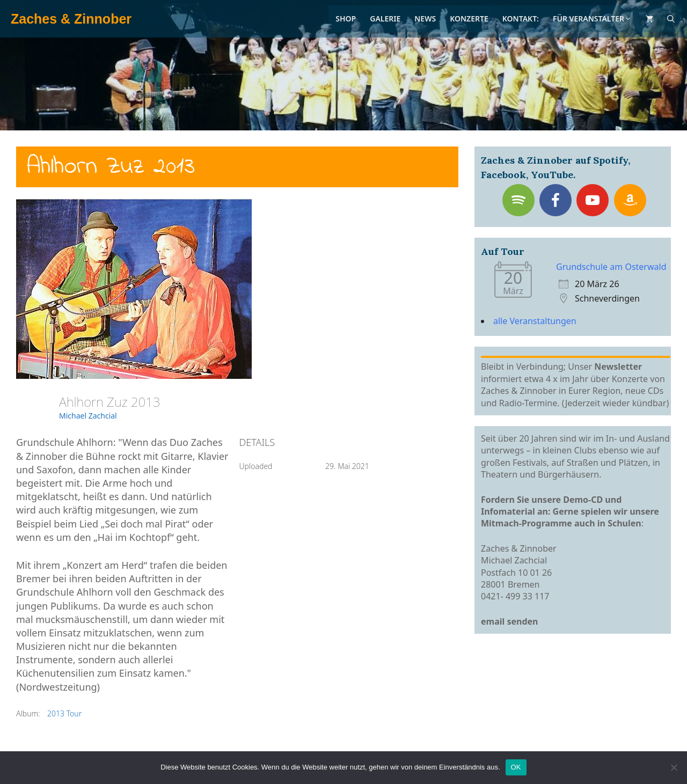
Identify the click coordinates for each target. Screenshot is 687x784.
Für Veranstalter (592, 19)
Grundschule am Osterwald (611, 267)
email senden (510, 621)
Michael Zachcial (88, 416)
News (425, 19)
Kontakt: (521, 19)
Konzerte (469, 19)
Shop (346, 19)
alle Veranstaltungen (535, 321)
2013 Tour (64, 713)
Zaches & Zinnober (71, 19)
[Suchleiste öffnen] (671, 19)
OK (516, 767)
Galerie (385, 19)
